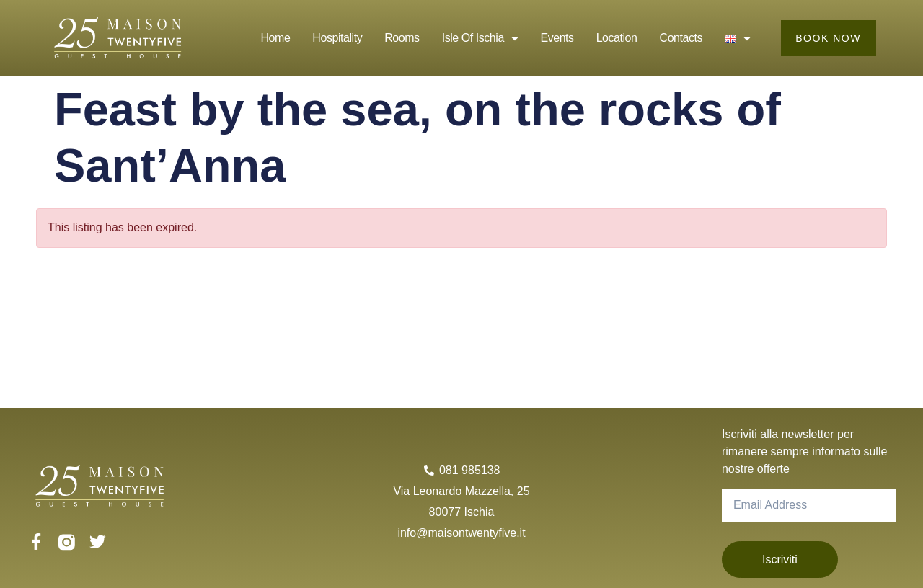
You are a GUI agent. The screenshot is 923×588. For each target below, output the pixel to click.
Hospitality (336, 38)
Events (557, 38)
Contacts (681, 38)
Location (616, 38)
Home (275, 38)
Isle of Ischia (480, 38)
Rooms (401, 38)
